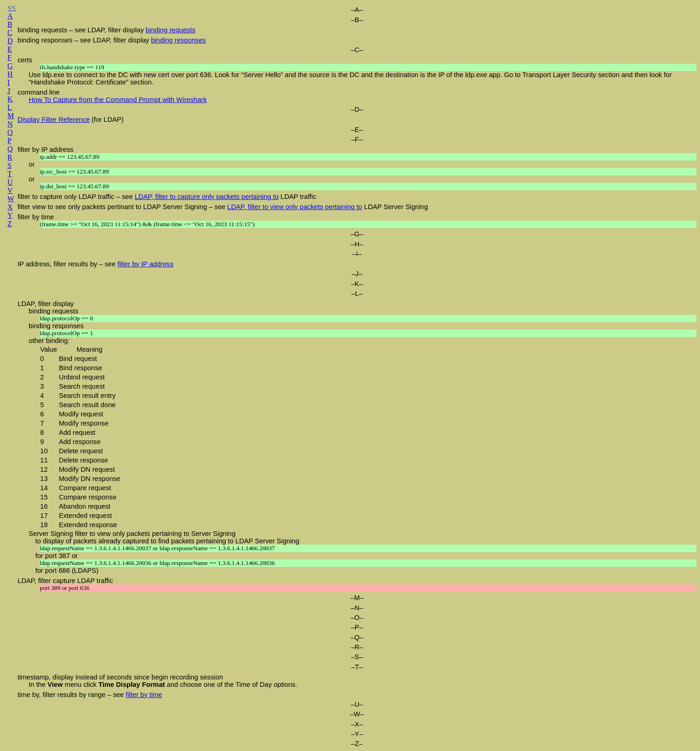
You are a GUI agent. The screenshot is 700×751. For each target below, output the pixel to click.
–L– (357, 294)
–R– (357, 647)
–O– (357, 618)
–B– (357, 20)
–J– (357, 274)
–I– (357, 254)
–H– (357, 244)
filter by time (36, 217)
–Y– (357, 734)
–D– (357, 109)
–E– (357, 130)
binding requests (171, 30)
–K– (357, 284)
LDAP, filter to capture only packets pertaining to (207, 197)
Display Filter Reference (54, 120)
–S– (357, 657)
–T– (357, 667)
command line (39, 92)
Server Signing (51, 534)
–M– (357, 598)
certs (25, 60)
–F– (357, 139)
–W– (357, 714)
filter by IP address (45, 150)
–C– (357, 50)
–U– (357, 704)
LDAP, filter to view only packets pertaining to (295, 207)
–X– (357, 724)
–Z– (357, 744)
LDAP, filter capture (46, 581)
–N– (357, 608)
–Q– (357, 637)
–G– (357, 234)
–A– (357, 10)
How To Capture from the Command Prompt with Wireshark (118, 100)
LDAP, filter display (46, 304)
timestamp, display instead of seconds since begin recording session (120, 677)
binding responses (178, 40)
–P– (357, 627)
